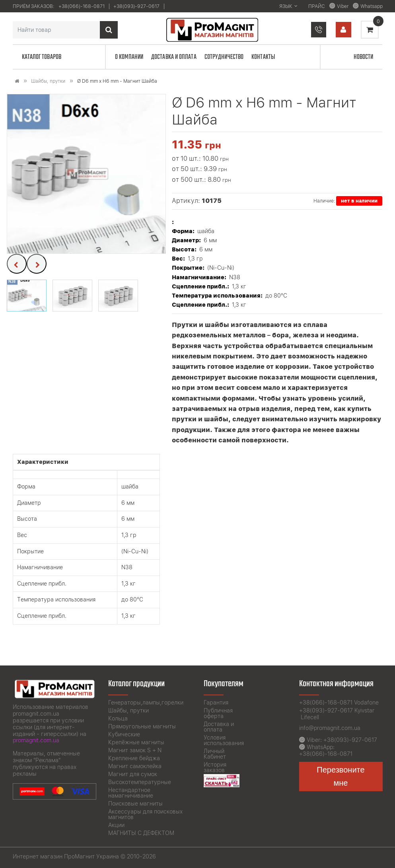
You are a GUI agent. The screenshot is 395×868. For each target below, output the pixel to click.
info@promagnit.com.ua (330, 728)
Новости (364, 57)
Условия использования (224, 740)
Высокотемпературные (140, 782)
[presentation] (17, 264)
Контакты (263, 57)
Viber (343, 6)
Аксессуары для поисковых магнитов (145, 814)
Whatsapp (372, 6)
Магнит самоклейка (135, 766)
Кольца (118, 718)
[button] (27, 296)
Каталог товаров (42, 57)
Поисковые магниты (135, 804)
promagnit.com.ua (36, 740)
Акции (116, 825)
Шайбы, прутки (48, 81)
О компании (129, 57)
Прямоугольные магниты (142, 726)
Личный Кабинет (215, 754)
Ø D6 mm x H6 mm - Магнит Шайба (117, 81)
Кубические (124, 734)
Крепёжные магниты (136, 742)
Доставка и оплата (174, 57)
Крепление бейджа (134, 758)
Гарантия (216, 703)
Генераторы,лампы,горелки (146, 703)
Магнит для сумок (133, 774)
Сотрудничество (224, 57)
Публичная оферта (218, 713)
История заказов (215, 767)
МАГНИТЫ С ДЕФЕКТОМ (141, 833)
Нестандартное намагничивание (131, 793)
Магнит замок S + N (135, 750)
